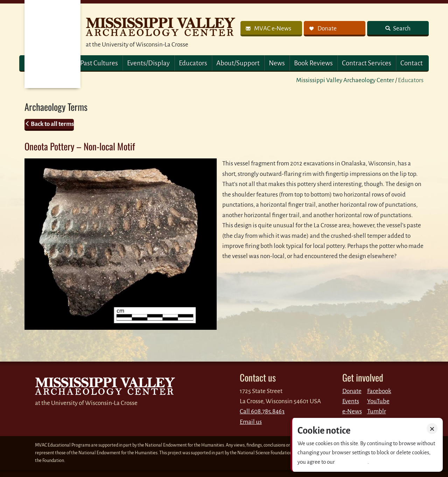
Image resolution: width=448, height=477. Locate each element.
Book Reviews (313, 63)
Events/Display (148, 63)
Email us (251, 422)
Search (401, 29)
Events (351, 401)
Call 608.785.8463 (262, 411)
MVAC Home (52, 44)
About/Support (238, 63)
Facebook (379, 391)
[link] (271, 29)
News (277, 63)
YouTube (378, 401)
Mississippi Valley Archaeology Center (345, 80)
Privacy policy (352, 462)
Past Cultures (99, 63)
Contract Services (367, 63)
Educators (193, 63)
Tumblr (377, 411)
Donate (352, 391)
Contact (412, 63)
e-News (352, 411)
